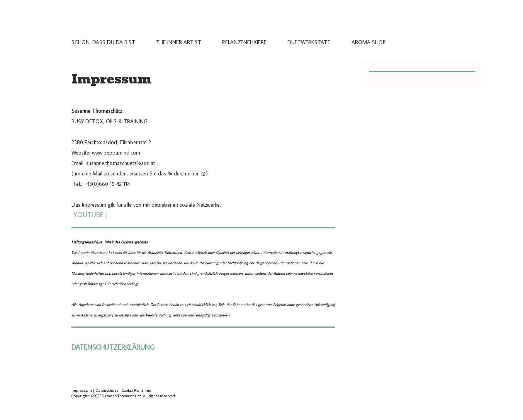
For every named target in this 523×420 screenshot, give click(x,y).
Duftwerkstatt (309, 42)
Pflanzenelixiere (244, 42)
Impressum (82, 390)
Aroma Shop (369, 42)
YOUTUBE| (90, 215)
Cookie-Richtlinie (136, 390)
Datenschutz (107, 390)
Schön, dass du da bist (103, 42)
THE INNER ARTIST (179, 42)
